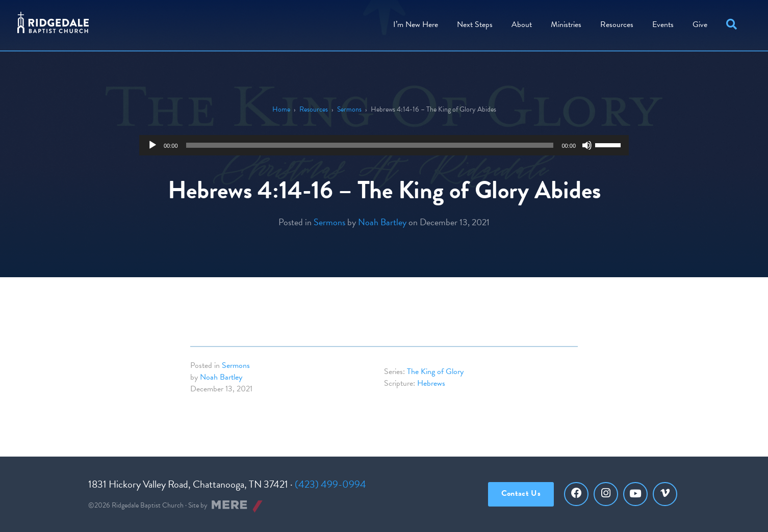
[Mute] (587, 145)
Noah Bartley (382, 222)
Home (281, 109)
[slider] (370, 145)
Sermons (349, 109)
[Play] (152, 145)
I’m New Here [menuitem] (413, 23)
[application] (384, 145)
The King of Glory (435, 371)
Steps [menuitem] (472, 23)
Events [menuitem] (660, 23)
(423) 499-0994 (330, 484)
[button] (731, 23)
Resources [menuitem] (614, 23)
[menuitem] (519, 23)
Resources (314, 109)
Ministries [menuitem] (564, 23)
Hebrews (431, 383)
